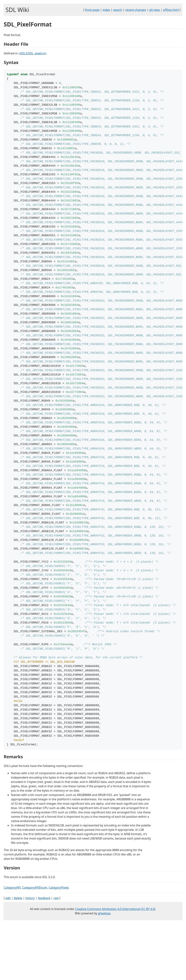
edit (8, 954)
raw (56, 954)
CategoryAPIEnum (35, 944)
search (118, 10)
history (30, 954)
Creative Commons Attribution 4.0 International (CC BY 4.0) (115, 965)
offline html (171, 10)
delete (18, 954)
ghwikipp (104, 969)
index (106, 10)
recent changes (136, 10)
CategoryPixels (59, 944)
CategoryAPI (12, 944)
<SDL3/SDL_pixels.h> (33, 53)
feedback (44, 954)
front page (92, 10)
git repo (154, 10)
